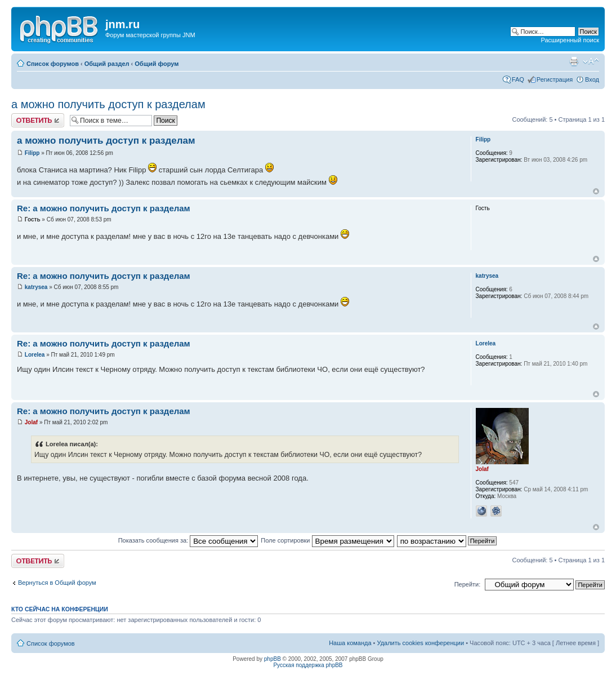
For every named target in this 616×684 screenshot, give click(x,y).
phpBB (273, 659)
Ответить (38, 120)
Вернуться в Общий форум (57, 583)
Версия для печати (574, 61)
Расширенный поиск (570, 40)
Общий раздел (107, 64)
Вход (592, 79)
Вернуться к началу (596, 191)
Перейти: (468, 584)
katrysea (36, 287)
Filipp (32, 153)
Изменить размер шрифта (591, 61)
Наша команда (350, 643)
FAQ (518, 79)
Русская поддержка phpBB (308, 665)
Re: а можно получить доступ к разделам (104, 208)
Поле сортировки (327, 540)
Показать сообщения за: (188, 540)
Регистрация (555, 79)
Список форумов (53, 64)
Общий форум (157, 64)
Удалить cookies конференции (421, 643)
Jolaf (31, 422)
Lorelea (35, 355)
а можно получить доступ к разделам (108, 104)
